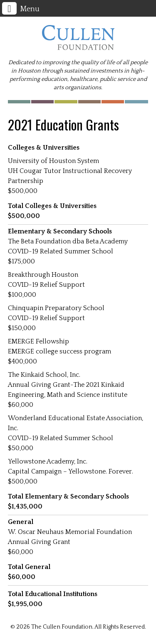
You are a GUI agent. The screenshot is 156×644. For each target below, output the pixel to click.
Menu (21, 8)
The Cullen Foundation (78, 38)
